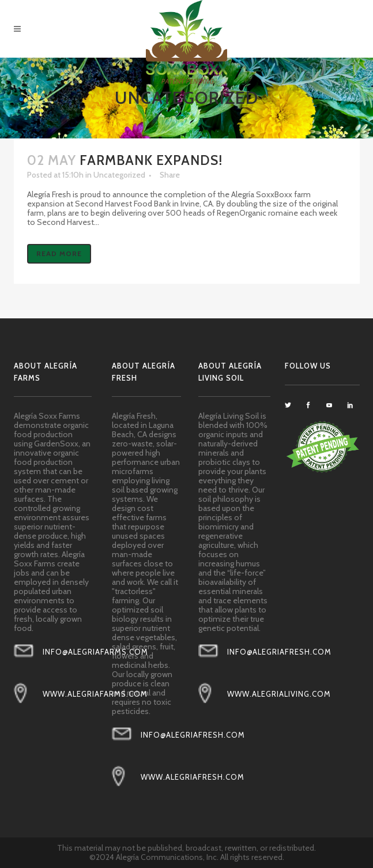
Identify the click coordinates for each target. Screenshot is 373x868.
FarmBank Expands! (151, 160)
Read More (59, 253)
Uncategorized (119, 175)
